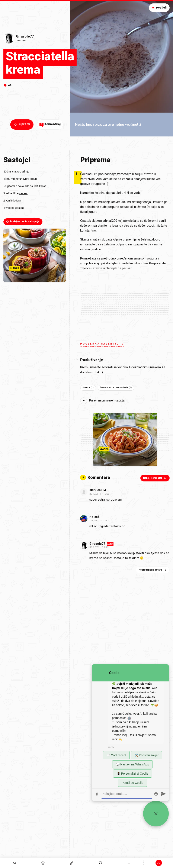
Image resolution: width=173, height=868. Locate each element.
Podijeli (159, 8)
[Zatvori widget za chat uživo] (156, 814)
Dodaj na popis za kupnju (23, 222)
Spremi (21, 124)
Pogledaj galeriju (102, 344)
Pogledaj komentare (153, 570)
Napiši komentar (155, 478)
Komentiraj (50, 124)
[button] (159, 863)
